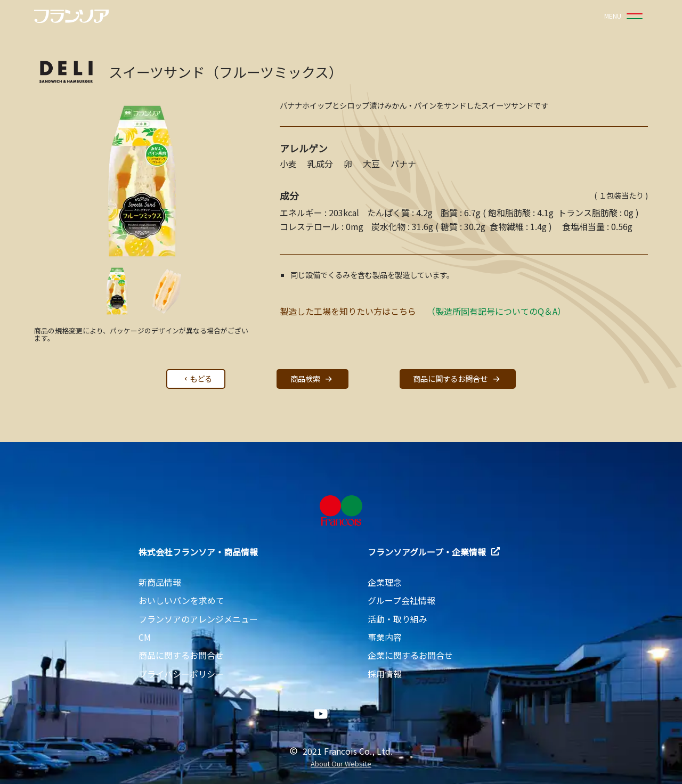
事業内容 (385, 637)
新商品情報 (160, 582)
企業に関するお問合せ (410, 655)
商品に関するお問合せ (458, 379)
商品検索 (313, 379)
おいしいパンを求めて (181, 600)
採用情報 (385, 674)
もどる (197, 378)
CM (145, 637)
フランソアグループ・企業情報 (434, 552)
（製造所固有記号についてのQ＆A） (496, 311)
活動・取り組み (397, 619)
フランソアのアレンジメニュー (198, 619)
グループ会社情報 (401, 600)
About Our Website (341, 764)
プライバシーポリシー (181, 674)
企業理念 (385, 582)
